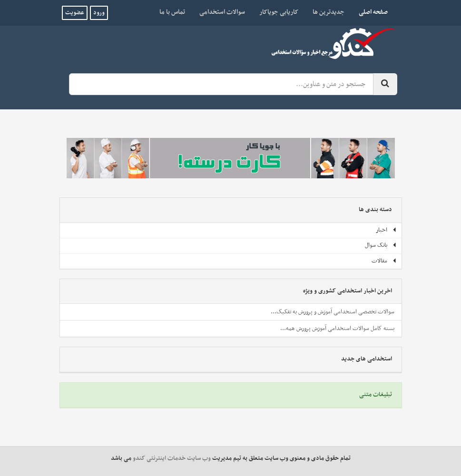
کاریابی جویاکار (279, 12)
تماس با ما (172, 12)
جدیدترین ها (329, 12)
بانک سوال (381, 245)
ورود (99, 13)
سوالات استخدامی (222, 12)
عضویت (75, 13)
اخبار (386, 230)
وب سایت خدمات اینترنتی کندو (172, 458)
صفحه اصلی (370, 12)
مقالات (384, 261)
